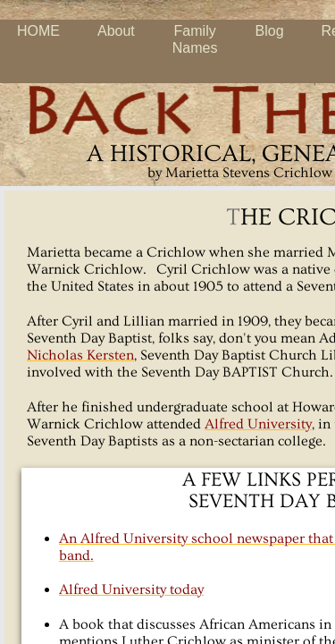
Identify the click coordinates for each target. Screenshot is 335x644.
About (116, 31)
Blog (270, 31)
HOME (38, 31)
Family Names (195, 39)
